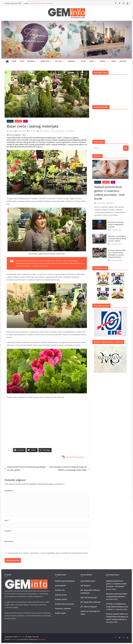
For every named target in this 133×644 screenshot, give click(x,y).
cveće (52, 131)
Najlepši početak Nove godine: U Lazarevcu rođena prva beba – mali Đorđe (109, 193)
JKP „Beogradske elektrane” (91, 602)
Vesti (22, 61)
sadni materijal (70, 131)
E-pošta (8, 531)
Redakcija (11, 131)
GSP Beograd (85, 586)
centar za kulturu (44, 131)
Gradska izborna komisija (64, 604)
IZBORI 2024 (45, 61)
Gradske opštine (61, 599)
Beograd (31, 61)
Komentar (9, 491)
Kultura (59, 61)
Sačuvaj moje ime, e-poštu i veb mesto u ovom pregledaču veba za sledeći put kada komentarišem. (48, 553)
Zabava (103, 61)
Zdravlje (71, 61)
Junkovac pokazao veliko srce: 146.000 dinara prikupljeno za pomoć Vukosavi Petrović (117, 254)
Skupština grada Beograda (65, 581)
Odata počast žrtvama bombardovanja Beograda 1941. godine (25, 468)
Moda (92, 61)
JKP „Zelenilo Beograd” (89, 607)
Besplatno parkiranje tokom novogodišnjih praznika (116, 224)
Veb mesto (9, 541)
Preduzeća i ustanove (63, 608)
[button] (36, 61)
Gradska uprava (61, 595)
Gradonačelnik (60, 586)
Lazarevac (18, 121)
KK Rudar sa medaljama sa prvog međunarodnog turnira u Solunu (117, 239)
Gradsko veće (60, 590)
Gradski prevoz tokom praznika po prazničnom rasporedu (42, 4)
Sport (83, 61)
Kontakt (123, 61)
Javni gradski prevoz (88, 581)
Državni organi (60, 613)
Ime (7, 520)
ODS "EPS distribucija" (89, 597)
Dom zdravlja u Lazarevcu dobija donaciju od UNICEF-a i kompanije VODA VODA (69, 468)
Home (14, 61)
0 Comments (32, 131)
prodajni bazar (60, 131)
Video (114, 61)
